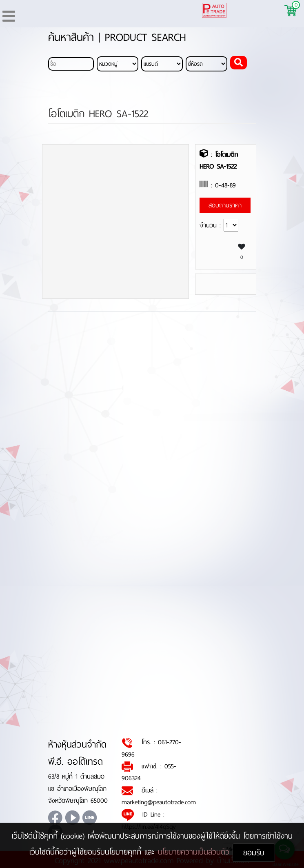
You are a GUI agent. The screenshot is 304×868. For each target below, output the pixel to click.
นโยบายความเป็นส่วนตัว (195, 852)
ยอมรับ (254, 853)
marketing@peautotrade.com (159, 802)
